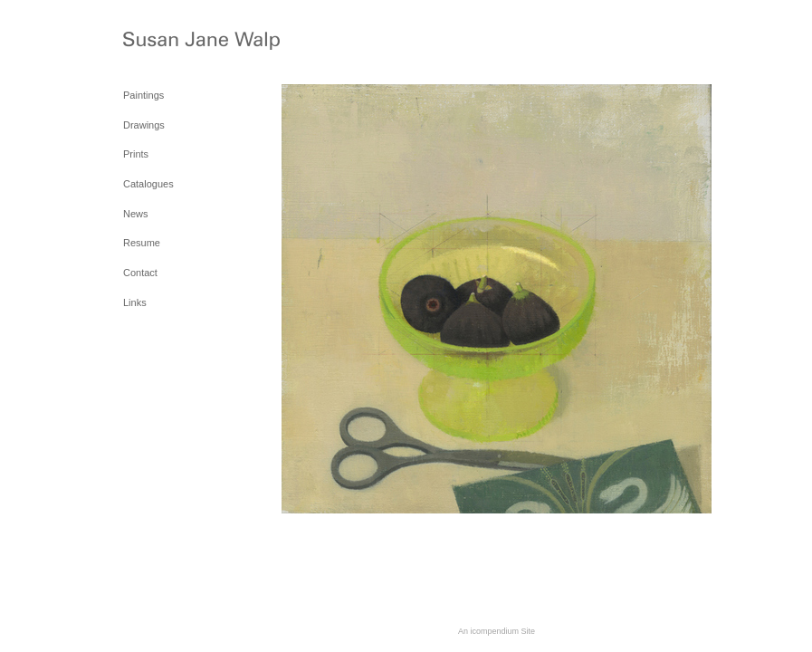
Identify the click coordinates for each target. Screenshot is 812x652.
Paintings (143, 95)
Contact (140, 273)
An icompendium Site (497, 631)
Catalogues (148, 184)
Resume (142, 243)
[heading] (168, 43)
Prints (136, 154)
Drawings (144, 125)
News (136, 214)
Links (135, 302)
